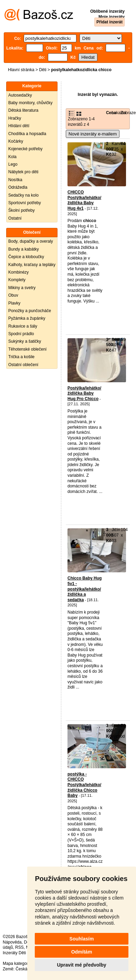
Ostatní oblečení (23, 365)
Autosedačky (20, 95)
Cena (111, 113)
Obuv (13, 295)
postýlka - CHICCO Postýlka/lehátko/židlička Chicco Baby (84, 785)
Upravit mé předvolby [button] (81, 965)
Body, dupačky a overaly (31, 241)
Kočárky (16, 141)
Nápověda (12, 942)
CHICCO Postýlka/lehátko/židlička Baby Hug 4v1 (84, 200)
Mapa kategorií (16, 964)
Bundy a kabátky (24, 249)
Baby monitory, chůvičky (30, 103)
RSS (19, 947)
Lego (13, 164)
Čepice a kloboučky (26, 257)
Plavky (14, 303)
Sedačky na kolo (23, 195)
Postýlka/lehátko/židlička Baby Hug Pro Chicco (84, 393)
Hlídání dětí (19, 126)
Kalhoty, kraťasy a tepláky (32, 265)
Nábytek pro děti (23, 172)
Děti (43, 70)
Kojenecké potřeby (25, 149)
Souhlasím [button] (82, 939)
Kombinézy (18, 272)
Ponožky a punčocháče (30, 311)
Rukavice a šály (23, 326)
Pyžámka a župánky (27, 318)
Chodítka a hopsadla (27, 134)
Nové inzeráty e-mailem (93, 134)
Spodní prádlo (21, 334)
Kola (12, 157)
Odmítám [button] (82, 952)
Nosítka (15, 180)
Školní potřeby (22, 210)
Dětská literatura (23, 110)
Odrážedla (18, 187)
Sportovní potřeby (25, 203)
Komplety (17, 280)
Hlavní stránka (21, 70)
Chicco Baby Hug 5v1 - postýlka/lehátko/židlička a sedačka (85, 589)
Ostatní (15, 218)
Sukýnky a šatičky (25, 341)
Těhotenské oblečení (27, 349)
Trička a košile (21, 357)
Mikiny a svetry (22, 288)
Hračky (15, 118)
